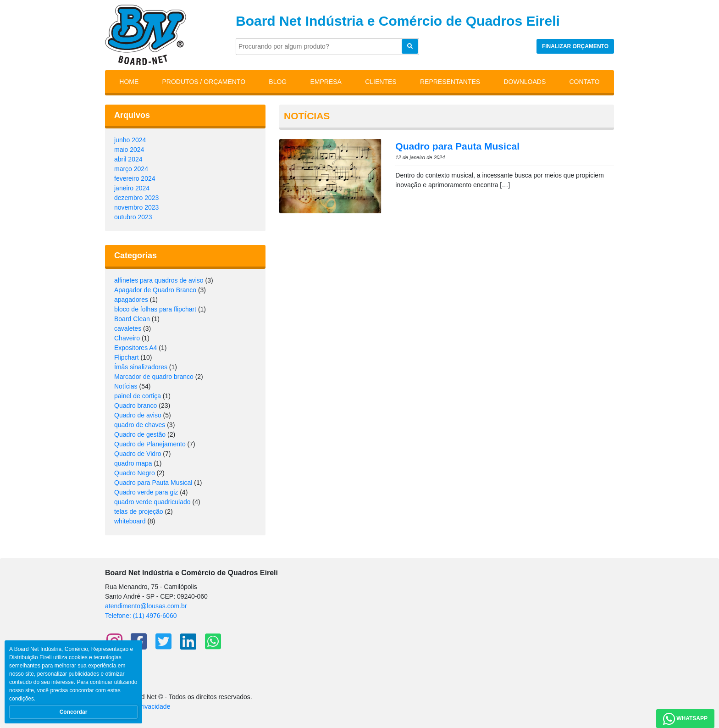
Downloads (525, 82)
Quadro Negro (135, 473)
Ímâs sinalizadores (141, 367)
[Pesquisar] (327, 47)
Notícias (126, 386)
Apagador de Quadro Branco (155, 290)
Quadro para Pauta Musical (153, 483)
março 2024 (131, 169)
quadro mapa (133, 463)
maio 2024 (129, 150)
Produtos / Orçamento (204, 82)
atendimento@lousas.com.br (146, 606)
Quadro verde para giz (146, 492)
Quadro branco (136, 406)
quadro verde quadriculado (152, 502)
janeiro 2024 (132, 188)
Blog (278, 82)
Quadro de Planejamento (150, 444)
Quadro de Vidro (138, 454)
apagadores (131, 300)
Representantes (450, 82)
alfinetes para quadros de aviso (159, 280)
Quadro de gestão (140, 434)
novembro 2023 (136, 207)
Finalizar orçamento (575, 46)
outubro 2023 (133, 217)
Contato (585, 82)
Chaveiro (127, 338)
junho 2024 (130, 140)
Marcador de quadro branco (154, 377)
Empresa (326, 82)
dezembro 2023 (136, 198)
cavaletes (128, 328)
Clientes (381, 82)
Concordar (74, 712)
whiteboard (130, 521)
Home (129, 82)
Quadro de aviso (138, 415)
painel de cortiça (138, 396)
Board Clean (132, 319)
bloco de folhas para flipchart (155, 309)
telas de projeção (139, 511)
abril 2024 (128, 159)
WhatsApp (685, 719)
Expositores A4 (136, 348)
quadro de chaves (140, 425)
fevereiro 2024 (135, 178)
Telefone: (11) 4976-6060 (141, 616)
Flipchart (127, 357)
